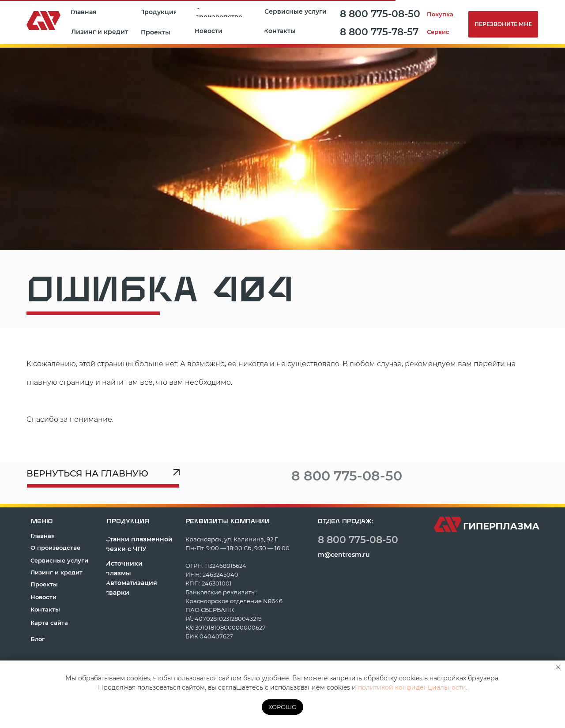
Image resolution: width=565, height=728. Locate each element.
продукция (128, 521)
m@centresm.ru (344, 555)
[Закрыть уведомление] (558, 667)
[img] (432, 475)
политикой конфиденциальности (412, 687)
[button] (157, 32)
